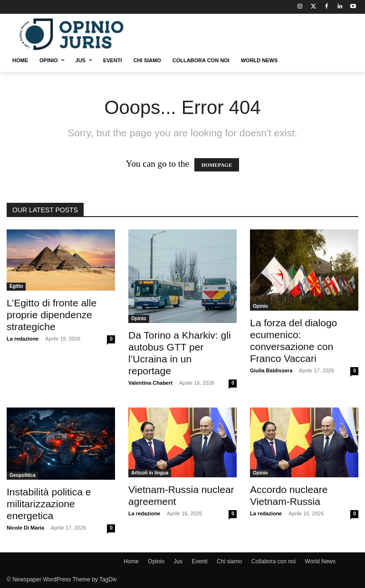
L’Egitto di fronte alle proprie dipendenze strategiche (52, 315)
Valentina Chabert (150, 383)
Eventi (199, 561)
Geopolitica (22, 475)
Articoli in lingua (150, 473)
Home (131, 561)
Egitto (16, 286)
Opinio (139, 318)
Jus (178, 561)
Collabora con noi (274, 561)
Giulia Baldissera (271, 370)
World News (320, 561)
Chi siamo (229, 561)
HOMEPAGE (217, 165)
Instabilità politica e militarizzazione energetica (49, 504)
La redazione (23, 339)
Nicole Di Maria (25, 528)
